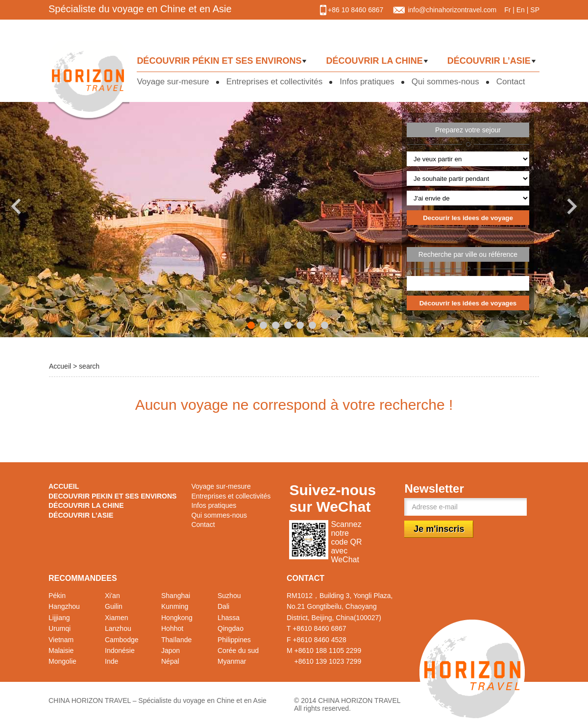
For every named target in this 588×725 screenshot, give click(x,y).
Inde (111, 661)
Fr (507, 10)
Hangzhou (64, 606)
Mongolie (62, 661)
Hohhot (172, 628)
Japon (171, 650)
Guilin (114, 606)
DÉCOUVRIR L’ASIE (489, 61)
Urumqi (60, 628)
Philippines (234, 640)
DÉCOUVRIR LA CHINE (374, 61)
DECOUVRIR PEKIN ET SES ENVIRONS (112, 496)
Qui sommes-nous (445, 82)
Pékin (57, 596)
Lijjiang (59, 618)
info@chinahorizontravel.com (452, 10)
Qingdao (231, 628)
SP (535, 10)
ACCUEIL (64, 486)
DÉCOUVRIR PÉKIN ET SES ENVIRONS (219, 61)
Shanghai (176, 596)
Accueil (60, 366)
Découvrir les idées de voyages (468, 303)
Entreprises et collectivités (275, 82)
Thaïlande (176, 640)
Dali (223, 606)
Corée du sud (238, 650)
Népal (170, 661)
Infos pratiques (367, 82)
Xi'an (112, 596)
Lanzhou (118, 628)
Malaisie (61, 650)
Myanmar (232, 661)
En (521, 10)
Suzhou (229, 596)
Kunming (175, 606)
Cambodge (122, 640)
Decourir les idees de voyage (468, 218)
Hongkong (177, 618)
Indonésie (120, 650)
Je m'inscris (439, 529)
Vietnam (61, 640)
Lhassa (229, 618)
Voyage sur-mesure (173, 82)
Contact (511, 82)
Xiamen (116, 618)
